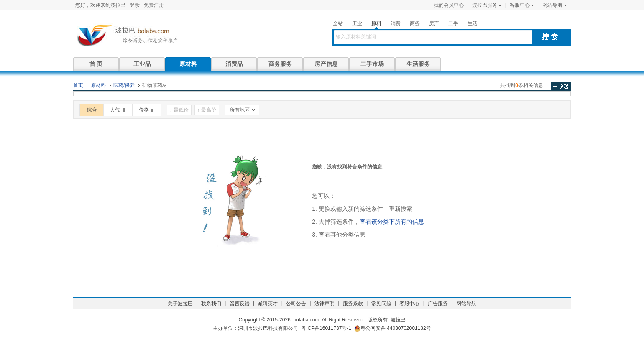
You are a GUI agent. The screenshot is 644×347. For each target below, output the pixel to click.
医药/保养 (124, 85)
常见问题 (381, 304)
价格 (144, 110)
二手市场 (372, 64)
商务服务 (280, 64)
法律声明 (325, 304)
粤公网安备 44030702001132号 (393, 328)
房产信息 (326, 64)
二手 (453, 23)
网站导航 (552, 5)
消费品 (234, 64)
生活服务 (418, 64)
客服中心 (520, 5)
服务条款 (353, 304)
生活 (473, 23)
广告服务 (438, 304)
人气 (115, 110)
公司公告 (296, 304)
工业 (357, 23)
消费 (396, 23)
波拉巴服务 (485, 5)
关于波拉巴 (180, 304)
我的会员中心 (449, 5)
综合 (92, 110)
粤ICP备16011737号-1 (326, 328)
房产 (434, 23)
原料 (376, 23)
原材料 (188, 64)
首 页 (96, 64)
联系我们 (211, 304)
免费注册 (154, 5)
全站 (338, 23)
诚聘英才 (268, 304)
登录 (135, 5)
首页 (78, 85)
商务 (415, 23)
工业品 (142, 64)
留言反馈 (240, 304)
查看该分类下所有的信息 (392, 222)
